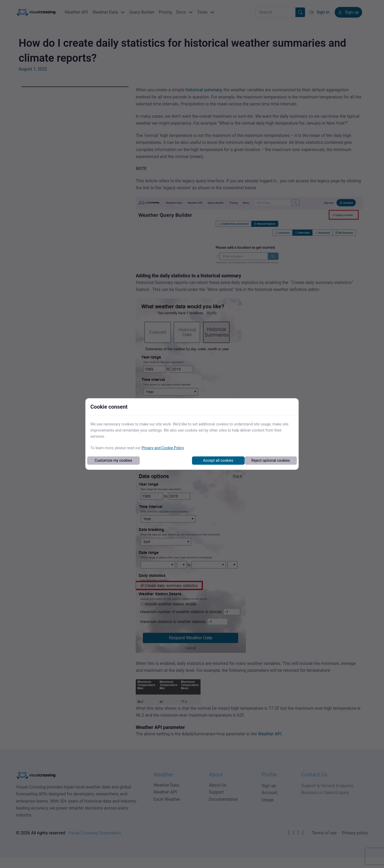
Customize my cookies (113, 460)
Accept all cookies (218, 460)
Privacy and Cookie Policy (163, 448)
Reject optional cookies (271, 460)
